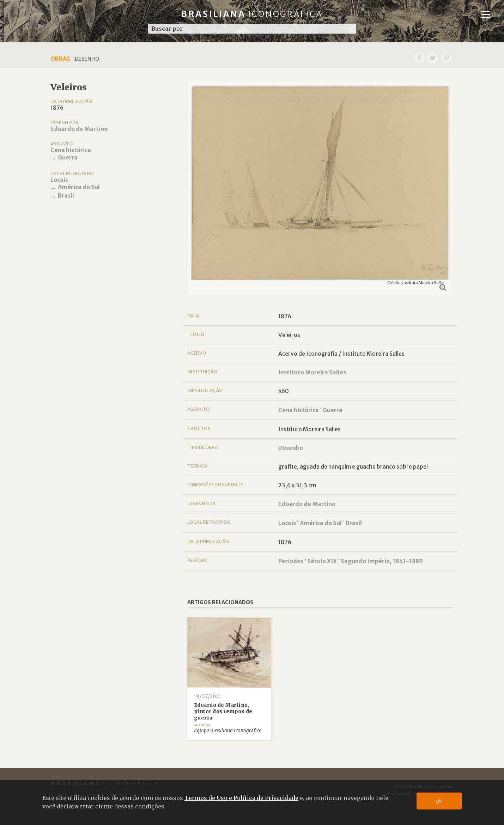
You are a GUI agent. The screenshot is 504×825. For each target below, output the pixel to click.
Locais (59, 180)
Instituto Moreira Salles (312, 372)
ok (439, 801)
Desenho (291, 448)
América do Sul (79, 187)
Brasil (66, 195)
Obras (60, 59)
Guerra (68, 157)
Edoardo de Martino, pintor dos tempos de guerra (223, 711)
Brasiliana (252, 14)
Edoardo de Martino (79, 129)
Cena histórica (71, 150)
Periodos (291, 561)
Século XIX (322, 561)
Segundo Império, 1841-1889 (382, 561)
